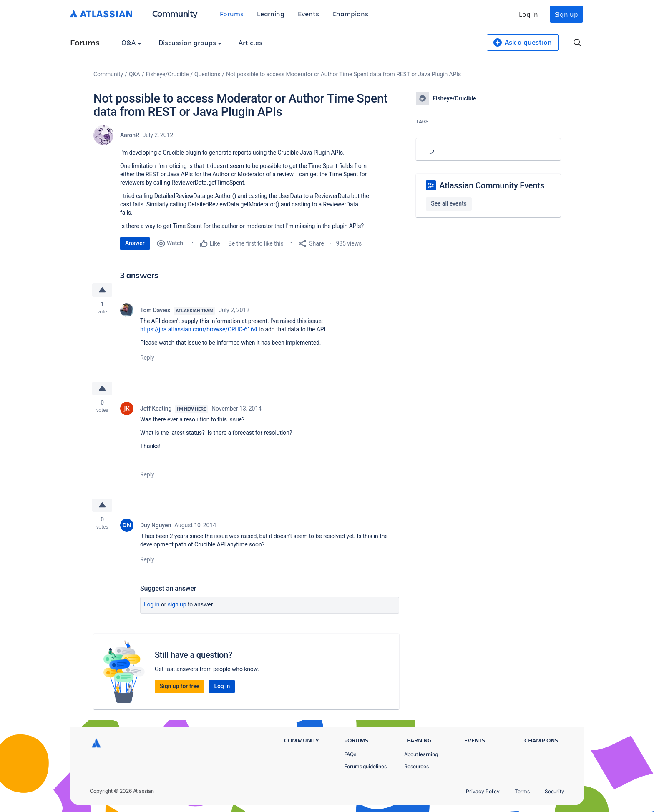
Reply (147, 358)
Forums (232, 14)
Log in (528, 14)
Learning (271, 14)
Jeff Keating (156, 409)
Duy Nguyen (156, 525)
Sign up (566, 14)
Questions (207, 74)
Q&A (131, 42)
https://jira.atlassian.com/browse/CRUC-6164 (199, 329)
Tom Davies (155, 310)
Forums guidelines (365, 766)
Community (175, 13)
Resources (416, 766)
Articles (250, 42)
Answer (135, 243)
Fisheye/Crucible (167, 74)
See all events (449, 203)
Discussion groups (190, 42)
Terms (522, 791)
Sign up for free (180, 686)
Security (555, 791)
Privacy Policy (483, 791)
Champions (350, 14)
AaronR (130, 135)
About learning (421, 754)
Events (308, 14)
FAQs (350, 754)
